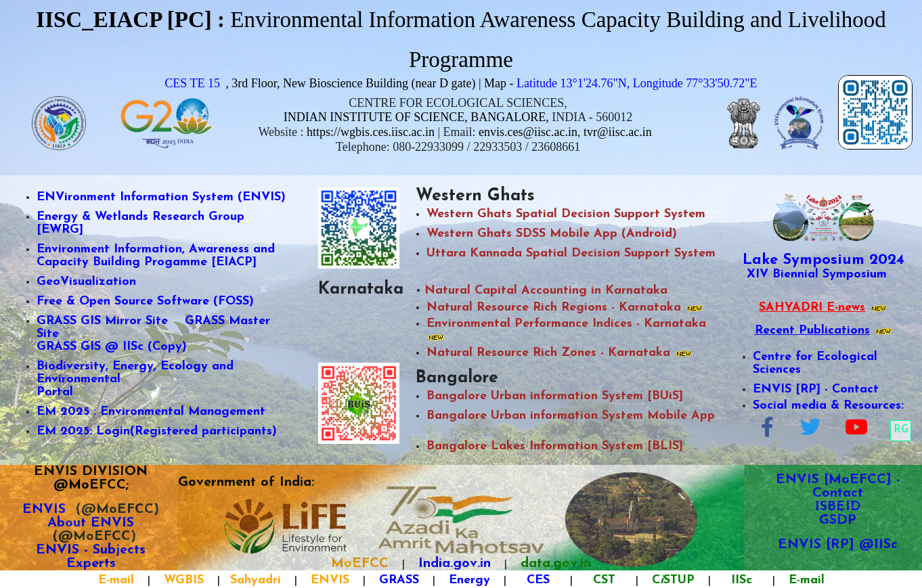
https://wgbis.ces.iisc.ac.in (371, 132)
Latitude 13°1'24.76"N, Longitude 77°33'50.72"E (637, 83)
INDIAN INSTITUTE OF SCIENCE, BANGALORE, (416, 117)
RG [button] (901, 430)
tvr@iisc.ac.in (618, 132)
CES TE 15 (192, 83)
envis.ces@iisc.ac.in (528, 132)
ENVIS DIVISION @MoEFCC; (91, 478)
